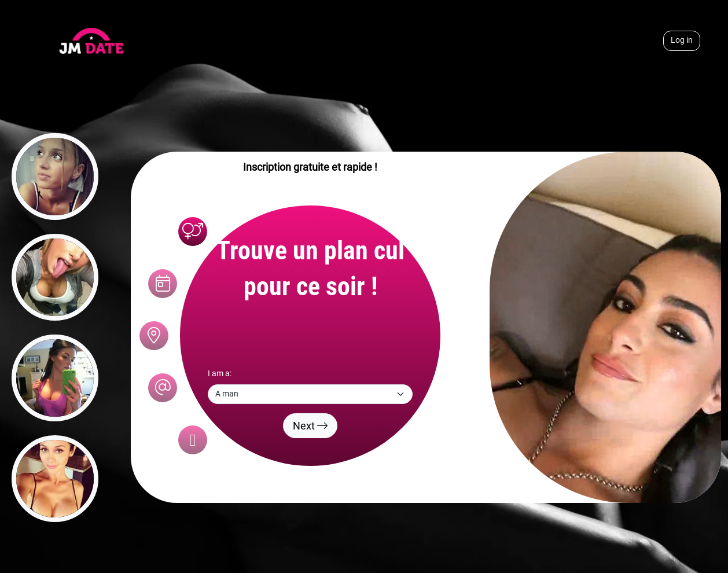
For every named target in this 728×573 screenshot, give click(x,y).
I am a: (220, 374)
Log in (682, 40)
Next (310, 426)
